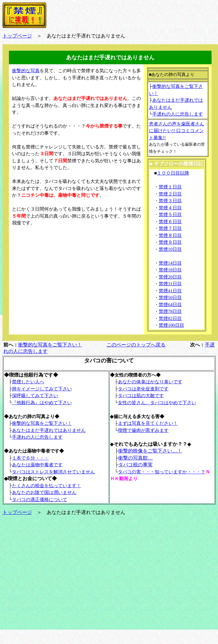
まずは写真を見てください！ (148, 423)
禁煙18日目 (170, 270)
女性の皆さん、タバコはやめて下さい (157, 403)
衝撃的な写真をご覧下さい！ (50, 345)
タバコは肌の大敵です (141, 396)
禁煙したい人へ (28, 382)
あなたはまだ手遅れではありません (49, 430)
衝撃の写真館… (135, 458)
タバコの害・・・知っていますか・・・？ (162, 472)
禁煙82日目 (170, 318)
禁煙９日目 (170, 242)
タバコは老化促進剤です (143, 389)
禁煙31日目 (170, 284)
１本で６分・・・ (30, 458)
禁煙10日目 (170, 249)
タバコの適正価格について (40, 500)
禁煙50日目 (170, 298)
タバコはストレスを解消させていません (53, 472)
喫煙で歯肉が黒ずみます (143, 430)
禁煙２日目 (170, 194)
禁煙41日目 (170, 291)
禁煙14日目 (170, 263)
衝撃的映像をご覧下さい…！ (150, 451)
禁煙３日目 (170, 201)
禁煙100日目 (171, 325)
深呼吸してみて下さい (35, 396)
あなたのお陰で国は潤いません (44, 492)
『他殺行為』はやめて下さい (42, 403)
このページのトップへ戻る (136, 345)
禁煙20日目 (170, 277)
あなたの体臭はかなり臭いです (150, 382)
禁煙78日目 (170, 311)
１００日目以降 (173, 173)
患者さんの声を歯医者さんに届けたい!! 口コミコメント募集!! (177, 131)
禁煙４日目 (170, 208)
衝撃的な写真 (26, 71)
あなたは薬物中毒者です (37, 465)
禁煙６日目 (170, 222)
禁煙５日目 (170, 215)
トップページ (17, 512)
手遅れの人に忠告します (178, 114)
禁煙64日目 (170, 305)
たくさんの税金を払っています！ (47, 486)
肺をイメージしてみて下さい (42, 389)
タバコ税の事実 (135, 465)
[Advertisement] (58, 272)
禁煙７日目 (170, 228)
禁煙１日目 (170, 187)
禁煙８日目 (170, 235)
